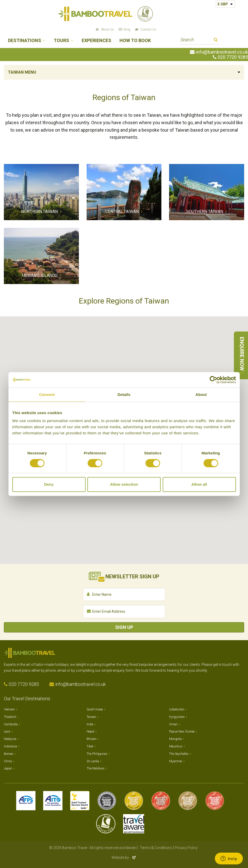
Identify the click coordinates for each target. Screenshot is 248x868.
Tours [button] (61, 41)
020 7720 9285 (233, 57)
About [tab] (201, 394)
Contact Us (148, 30)
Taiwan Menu (22, 72)
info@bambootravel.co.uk (222, 52)
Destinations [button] (25, 41)
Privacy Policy (186, 848)
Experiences (97, 41)
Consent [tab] (47, 394)
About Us (107, 30)
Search (216, 40)
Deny (49, 484)
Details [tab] (124, 394)
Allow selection (124, 484)
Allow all (199, 484)
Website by (124, 857)
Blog (127, 30)
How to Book (135, 41)
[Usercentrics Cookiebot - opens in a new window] (213, 380)
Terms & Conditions (156, 848)
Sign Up (124, 627)
